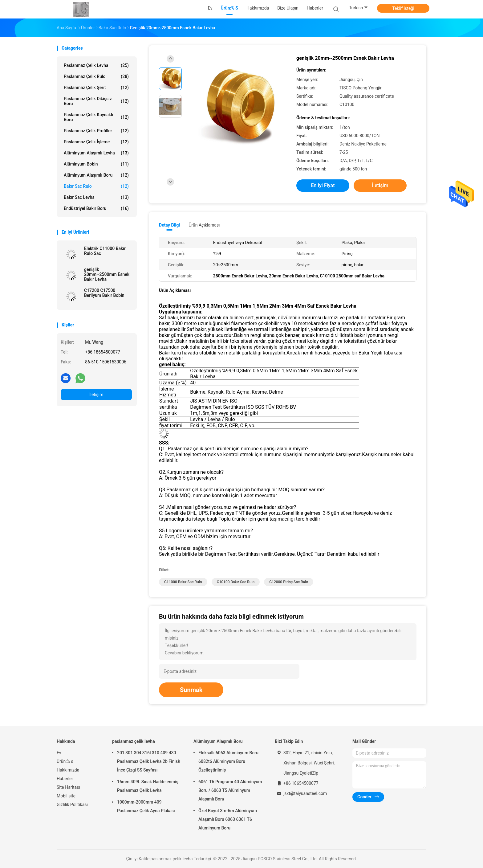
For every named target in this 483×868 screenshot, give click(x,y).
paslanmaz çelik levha (96, 65)
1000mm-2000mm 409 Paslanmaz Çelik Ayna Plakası (146, 806)
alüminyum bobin (96, 164)
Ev (59, 753)
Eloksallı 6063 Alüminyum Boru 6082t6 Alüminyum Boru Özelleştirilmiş (228, 761)
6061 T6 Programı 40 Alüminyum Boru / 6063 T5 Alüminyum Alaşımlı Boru (230, 790)
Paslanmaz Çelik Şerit (96, 88)
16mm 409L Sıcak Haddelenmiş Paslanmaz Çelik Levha (148, 786)
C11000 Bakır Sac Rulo (183, 582)
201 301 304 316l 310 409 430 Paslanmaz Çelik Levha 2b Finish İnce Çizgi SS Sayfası (149, 761)
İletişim (96, 395)
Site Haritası (68, 787)
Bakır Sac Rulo (96, 186)
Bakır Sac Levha (96, 197)
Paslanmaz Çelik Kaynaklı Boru (96, 117)
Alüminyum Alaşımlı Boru (96, 175)
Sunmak (191, 690)
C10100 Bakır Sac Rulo (236, 582)
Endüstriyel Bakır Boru (96, 208)
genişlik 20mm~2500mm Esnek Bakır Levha (107, 274)
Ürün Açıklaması (204, 225)
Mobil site (66, 796)
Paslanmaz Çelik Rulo (96, 76)
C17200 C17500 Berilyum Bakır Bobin (104, 293)
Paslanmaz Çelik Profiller (96, 131)
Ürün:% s (65, 761)
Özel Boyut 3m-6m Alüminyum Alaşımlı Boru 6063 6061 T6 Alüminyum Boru (228, 819)
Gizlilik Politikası (72, 805)
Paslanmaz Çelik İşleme (96, 142)
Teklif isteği (403, 8)
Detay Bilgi (169, 225)
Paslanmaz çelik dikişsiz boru (96, 101)
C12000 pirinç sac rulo (289, 582)
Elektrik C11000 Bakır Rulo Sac (105, 251)
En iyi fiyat (323, 185)
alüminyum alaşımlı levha (96, 153)
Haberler (65, 779)
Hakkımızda (68, 770)
